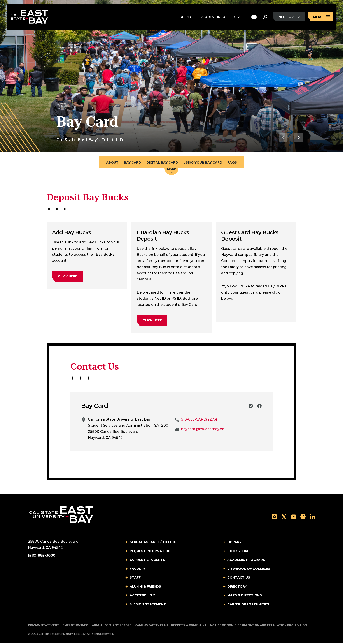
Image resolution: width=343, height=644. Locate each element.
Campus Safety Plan (151, 626)
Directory (237, 587)
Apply (186, 17)
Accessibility (142, 596)
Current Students (147, 561)
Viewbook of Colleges (249, 569)
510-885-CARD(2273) (200, 420)
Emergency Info (75, 626)
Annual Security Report (112, 626)
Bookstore (238, 552)
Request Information (150, 552)
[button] (254, 17)
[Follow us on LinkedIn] (312, 517)
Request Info (213, 17)
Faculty (137, 569)
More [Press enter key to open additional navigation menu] (171, 171)
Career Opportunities (248, 605)
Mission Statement (148, 605)
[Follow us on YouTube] (294, 517)
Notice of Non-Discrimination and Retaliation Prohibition (258, 626)
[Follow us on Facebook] (303, 517)
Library (234, 543)
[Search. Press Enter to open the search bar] (265, 17)
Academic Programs (246, 561)
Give (238, 17)
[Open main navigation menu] (321, 17)
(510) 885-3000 (42, 556)
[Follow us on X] (284, 517)
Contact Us (239, 578)
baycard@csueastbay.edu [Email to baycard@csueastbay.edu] (204, 430)
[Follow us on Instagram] (275, 517)
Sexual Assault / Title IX (153, 543)
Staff (135, 578)
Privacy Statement (44, 626)
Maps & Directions (245, 596)
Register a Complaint (189, 626)
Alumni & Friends (145, 587)
